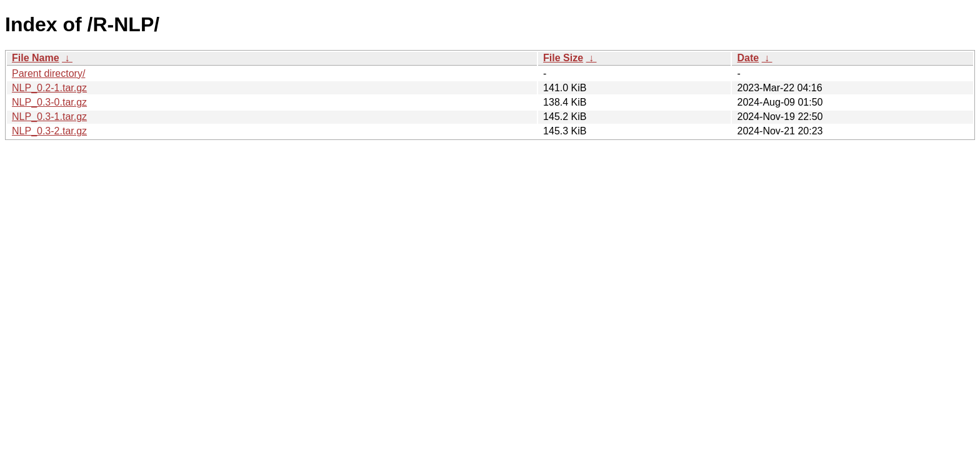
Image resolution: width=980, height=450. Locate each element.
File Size (563, 58)
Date (748, 58)
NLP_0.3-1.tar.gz (49, 117)
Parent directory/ (48, 73)
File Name (36, 58)
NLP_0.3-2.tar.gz (49, 131)
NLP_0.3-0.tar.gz (49, 102)
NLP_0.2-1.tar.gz (49, 88)
